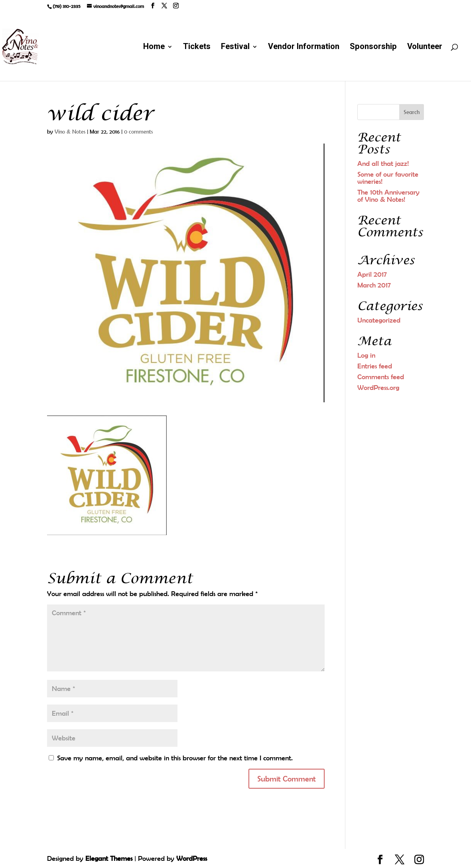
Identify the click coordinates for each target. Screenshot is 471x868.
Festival (235, 48)
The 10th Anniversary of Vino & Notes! (388, 196)
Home (154, 48)
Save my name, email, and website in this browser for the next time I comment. (175, 758)
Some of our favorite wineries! (388, 178)
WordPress (192, 858)
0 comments (138, 132)
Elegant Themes (109, 858)
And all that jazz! (383, 163)
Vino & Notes (70, 132)
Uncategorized (379, 320)
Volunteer (425, 48)
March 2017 (374, 285)
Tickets (197, 48)
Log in (366, 355)
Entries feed (375, 366)
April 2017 (372, 274)
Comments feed (381, 377)
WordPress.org (378, 388)
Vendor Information (304, 48)
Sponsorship (373, 48)
